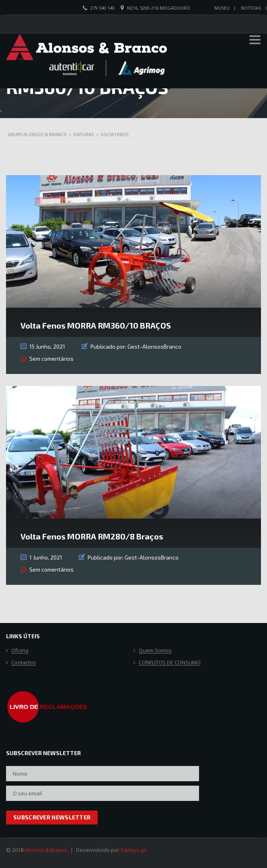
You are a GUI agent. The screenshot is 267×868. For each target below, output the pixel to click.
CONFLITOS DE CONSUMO (170, 663)
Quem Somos (155, 651)
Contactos (24, 663)
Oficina (20, 651)
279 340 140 (103, 8)
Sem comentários (51, 358)
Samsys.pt (133, 850)
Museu (222, 8)
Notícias (251, 8)
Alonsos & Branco (46, 850)
